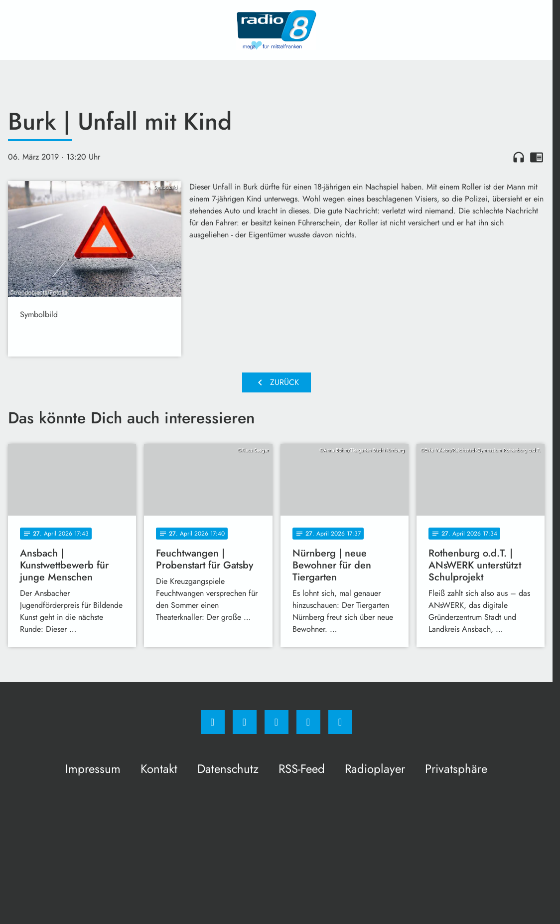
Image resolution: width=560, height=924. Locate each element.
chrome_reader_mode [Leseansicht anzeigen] (537, 157)
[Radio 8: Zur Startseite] (277, 30)
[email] (340, 722)
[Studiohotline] (308, 722)
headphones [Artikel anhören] (519, 157)
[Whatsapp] (277, 722)
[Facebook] (213, 722)
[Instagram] (245, 722)
